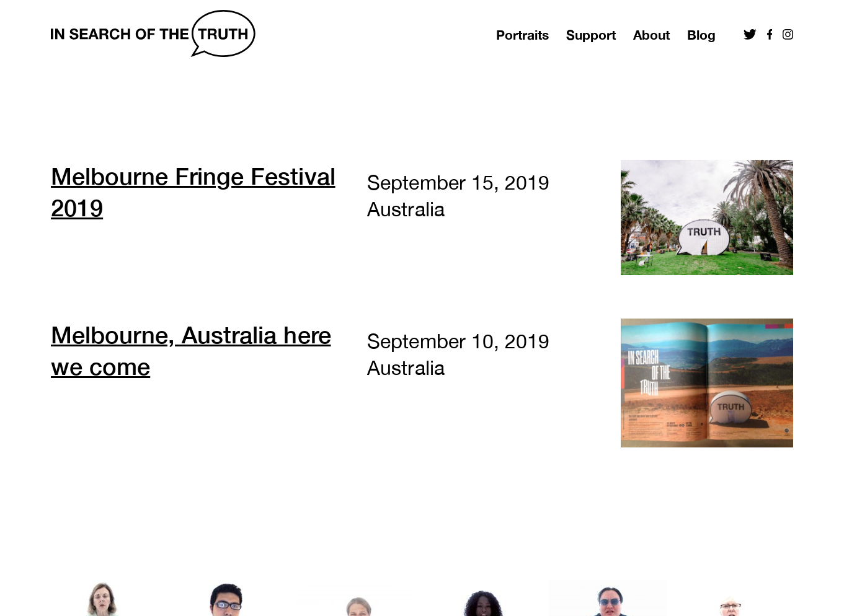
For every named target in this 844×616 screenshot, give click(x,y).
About (651, 35)
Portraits (522, 35)
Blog (701, 35)
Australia (406, 209)
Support (591, 35)
